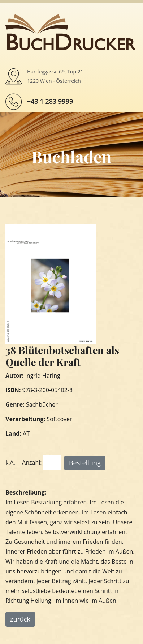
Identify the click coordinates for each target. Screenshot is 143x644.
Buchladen (71, 156)
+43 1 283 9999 (50, 101)
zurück (20, 619)
